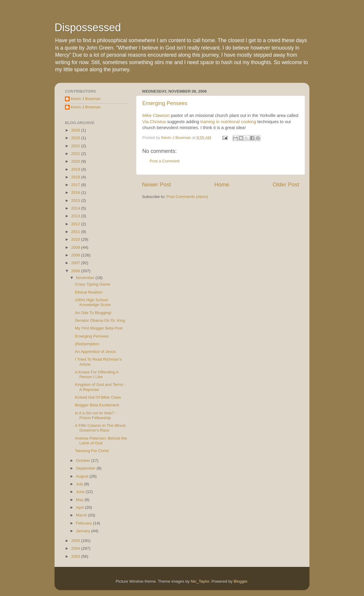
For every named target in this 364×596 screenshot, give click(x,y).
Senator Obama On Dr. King (100, 320)
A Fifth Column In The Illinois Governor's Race (100, 428)
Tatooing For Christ (92, 451)
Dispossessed (88, 27)
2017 (76, 185)
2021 (76, 154)
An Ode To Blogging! (93, 313)
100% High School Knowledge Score (93, 302)
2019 (76, 169)
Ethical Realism (89, 292)
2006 (76, 271)
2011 (76, 232)
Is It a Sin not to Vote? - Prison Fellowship (96, 415)
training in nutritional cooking (228, 122)
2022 (76, 146)
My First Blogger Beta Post (99, 328)
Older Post (286, 184)
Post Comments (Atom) (187, 197)
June (81, 492)
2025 (76, 138)
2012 (76, 224)
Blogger (240, 581)
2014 (76, 208)
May (80, 500)
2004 (76, 548)
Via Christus (154, 122)
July (80, 484)
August (83, 476)
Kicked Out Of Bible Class (98, 397)
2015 (76, 200)
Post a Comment (165, 161)
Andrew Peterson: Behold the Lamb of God (101, 441)
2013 (76, 216)
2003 (76, 556)
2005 (76, 541)
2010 (76, 239)
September (86, 468)
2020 (76, 161)
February (84, 523)
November (86, 278)
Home (222, 184)
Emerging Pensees (165, 103)
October (84, 461)
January (84, 531)
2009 (76, 247)
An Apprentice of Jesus (95, 352)
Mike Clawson (156, 115)
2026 (76, 130)
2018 (76, 177)
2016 (76, 192)
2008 (76, 255)
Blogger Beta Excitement (97, 405)
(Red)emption (87, 344)
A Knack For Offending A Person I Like (97, 374)
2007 (76, 263)
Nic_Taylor (200, 581)
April (80, 507)
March (82, 515)
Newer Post (157, 184)
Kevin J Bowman (86, 99)
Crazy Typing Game (93, 284)
